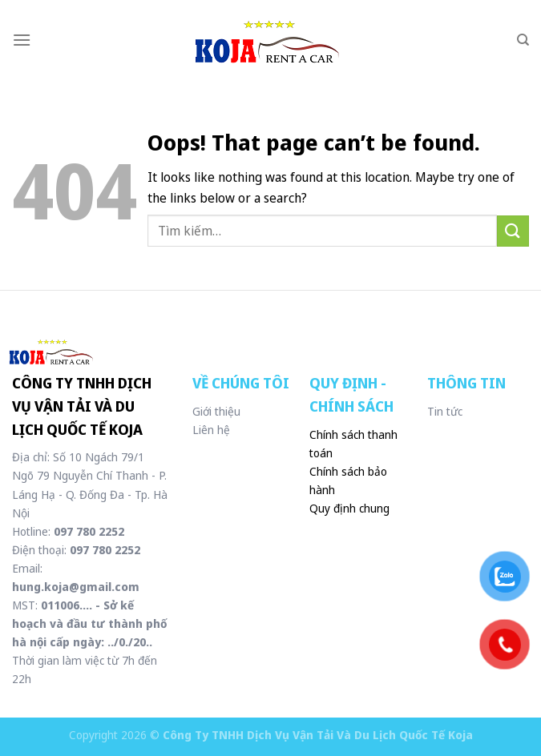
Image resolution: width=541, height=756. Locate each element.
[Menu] (22, 40)
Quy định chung (349, 508)
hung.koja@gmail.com (76, 587)
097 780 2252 (89, 531)
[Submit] (513, 231)
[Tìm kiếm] (523, 40)
